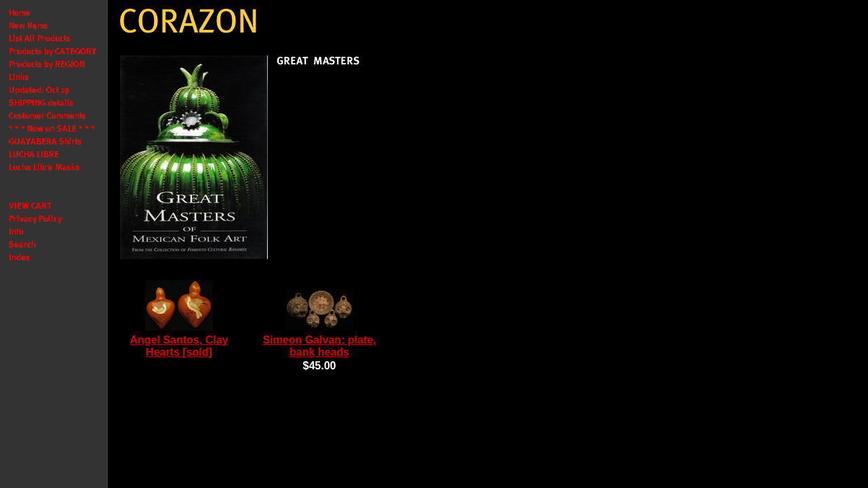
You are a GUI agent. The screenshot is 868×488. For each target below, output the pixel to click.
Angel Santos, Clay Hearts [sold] (179, 346)
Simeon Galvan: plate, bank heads (319, 346)
